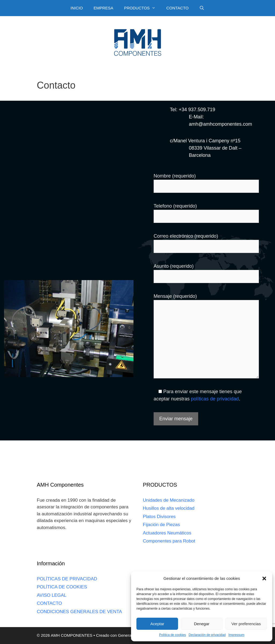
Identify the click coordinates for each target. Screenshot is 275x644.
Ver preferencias (246, 624)
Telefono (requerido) (175, 206)
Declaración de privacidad (207, 635)
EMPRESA (103, 8)
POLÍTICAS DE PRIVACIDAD (67, 579)
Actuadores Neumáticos (167, 533)
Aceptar (157, 624)
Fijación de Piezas (161, 525)
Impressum (236, 635)
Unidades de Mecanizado (169, 500)
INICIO (77, 8)
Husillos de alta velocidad (169, 508)
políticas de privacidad (215, 399)
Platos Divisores (159, 517)
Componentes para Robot (169, 541)
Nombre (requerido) (175, 176)
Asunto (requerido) (174, 266)
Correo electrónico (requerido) (186, 236)
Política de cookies (172, 635)
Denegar (202, 624)
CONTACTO (177, 8)
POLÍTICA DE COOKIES (62, 587)
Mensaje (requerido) (175, 296)
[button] (264, 578)
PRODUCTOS (143, 8)
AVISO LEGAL (52, 595)
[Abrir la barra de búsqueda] (202, 8)
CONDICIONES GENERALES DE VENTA (79, 612)
